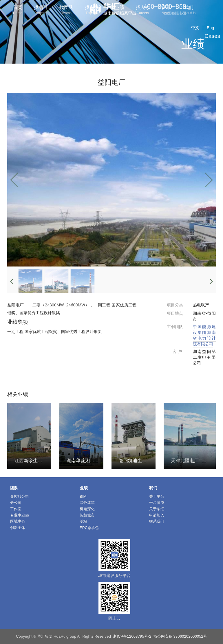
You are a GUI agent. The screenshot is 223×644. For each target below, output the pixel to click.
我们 (189, 11)
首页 (18, 11)
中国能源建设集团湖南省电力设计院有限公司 (204, 335)
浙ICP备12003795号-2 (132, 636)
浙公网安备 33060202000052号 (180, 636)
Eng (210, 28)
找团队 (66, 11)
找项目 (41, 11)
